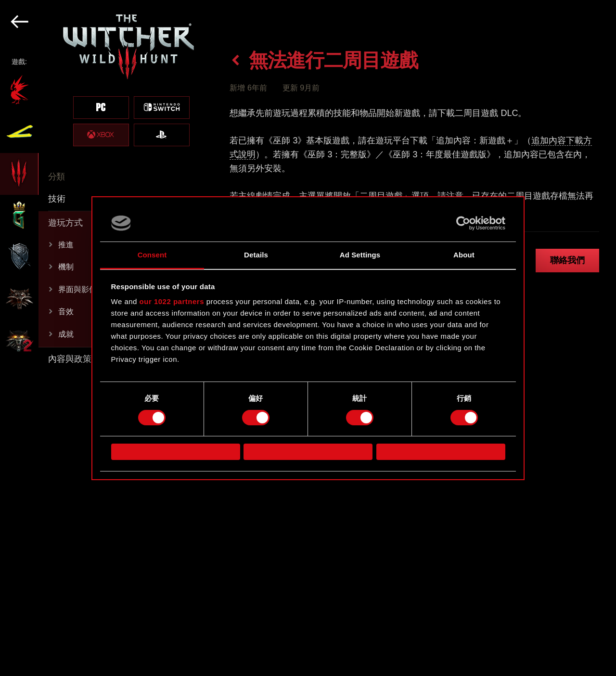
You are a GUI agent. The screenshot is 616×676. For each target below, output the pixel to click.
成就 (66, 334)
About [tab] (464, 255)
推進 (66, 245)
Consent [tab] (152, 255)
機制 (66, 267)
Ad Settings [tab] (360, 255)
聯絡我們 (567, 260)
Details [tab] (256, 255)
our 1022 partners (172, 301)
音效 (66, 312)
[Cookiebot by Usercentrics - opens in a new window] (463, 223)
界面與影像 (77, 289)
